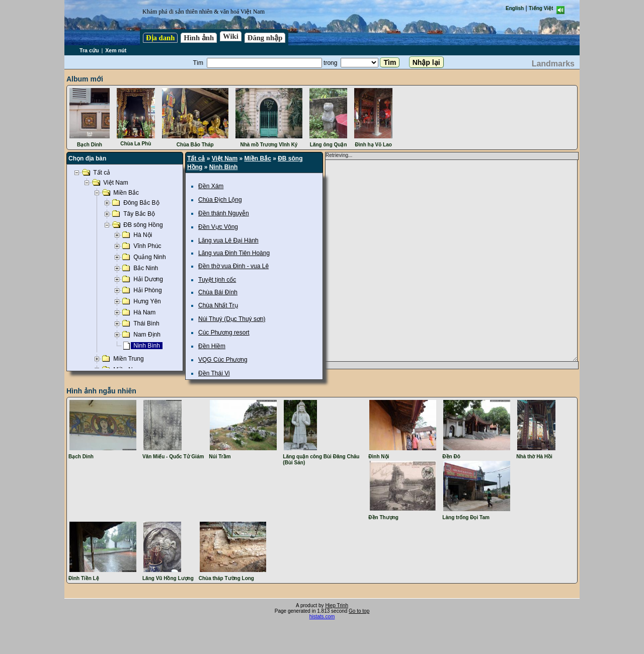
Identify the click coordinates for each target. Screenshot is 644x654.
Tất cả (196, 158)
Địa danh (160, 38)
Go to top (359, 611)
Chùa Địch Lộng (220, 200)
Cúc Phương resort (224, 333)
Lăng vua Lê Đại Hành (228, 240)
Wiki (231, 36)
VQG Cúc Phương (223, 360)
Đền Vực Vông (218, 227)
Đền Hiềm (212, 346)
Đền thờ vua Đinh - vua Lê (233, 266)
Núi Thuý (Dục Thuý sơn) (232, 319)
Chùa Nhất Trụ (218, 305)
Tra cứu (89, 50)
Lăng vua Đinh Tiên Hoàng (234, 253)
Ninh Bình (224, 167)
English (515, 8)
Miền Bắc (258, 158)
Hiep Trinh (337, 605)
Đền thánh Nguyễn (224, 213)
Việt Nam (225, 158)
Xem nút (116, 50)
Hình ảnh (199, 38)
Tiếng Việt (541, 8)
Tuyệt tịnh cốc (217, 280)
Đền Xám (211, 186)
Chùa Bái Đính (218, 292)
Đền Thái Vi (214, 373)
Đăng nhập (265, 38)
